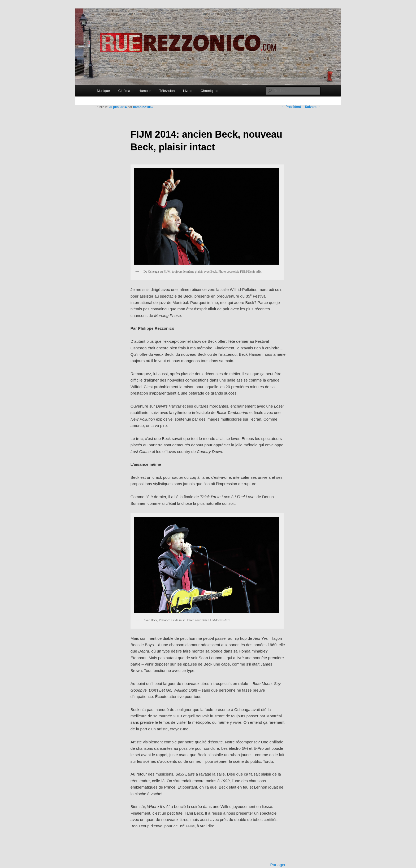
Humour (145, 91)
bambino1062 (143, 107)
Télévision (167, 91)
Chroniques (209, 91)
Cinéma (124, 91)
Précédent (291, 107)
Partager (278, 865)
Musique (103, 91)
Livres (188, 91)
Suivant (313, 107)
